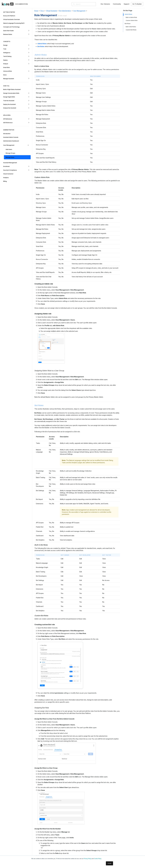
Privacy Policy (88, 859)
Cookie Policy (98, 859)
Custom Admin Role (132, 20)
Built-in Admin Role (131, 17)
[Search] (87, 4)
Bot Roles (128, 24)
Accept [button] (109, 863)
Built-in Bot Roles (131, 27)
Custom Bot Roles (131, 30)
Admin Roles (128, 14)
